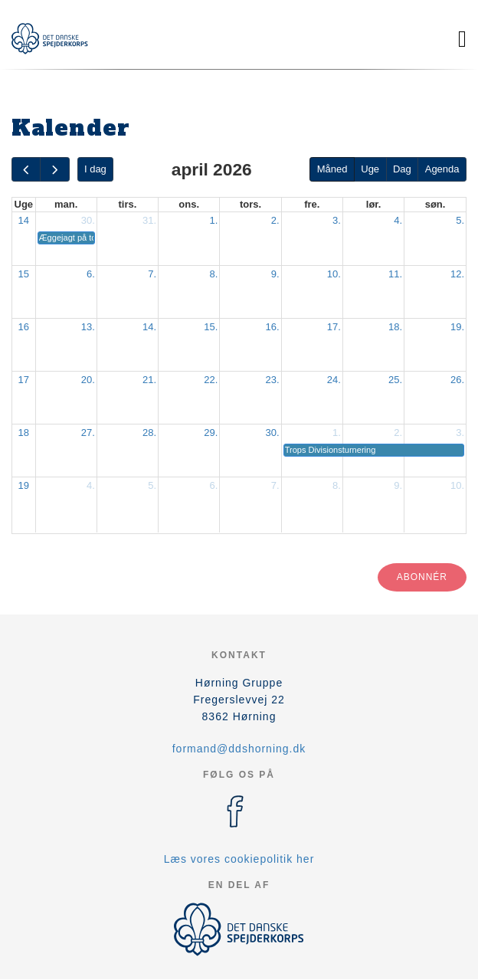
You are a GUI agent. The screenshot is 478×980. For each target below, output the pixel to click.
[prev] (26, 170)
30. (88, 220)
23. (273, 380)
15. (211, 327)
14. (149, 327)
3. (337, 220)
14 (24, 220)
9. (275, 274)
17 (24, 380)
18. (395, 327)
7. (152, 274)
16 (24, 327)
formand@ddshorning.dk (239, 749)
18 (24, 433)
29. (211, 433)
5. (460, 220)
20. (88, 380)
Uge (370, 169)
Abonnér (422, 577)
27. (88, 433)
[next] (54, 170)
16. (273, 327)
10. (334, 274)
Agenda (442, 169)
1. (214, 220)
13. (88, 327)
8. (214, 274)
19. (457, 327)
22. (211, 380)
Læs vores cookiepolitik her (239, 859)
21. (149, 380)
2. (275, 220)
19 (24, 485)
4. (398, 220)
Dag (402, 169)
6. (91, 274)
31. (149, 220)
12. (457, 274)
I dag (95, 169)
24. (334, 380)
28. (149, 433)
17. (334, 327)
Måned (332, 169)
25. (395, 380)
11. (395, 274)
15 (24, 274)
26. (457, 380)
